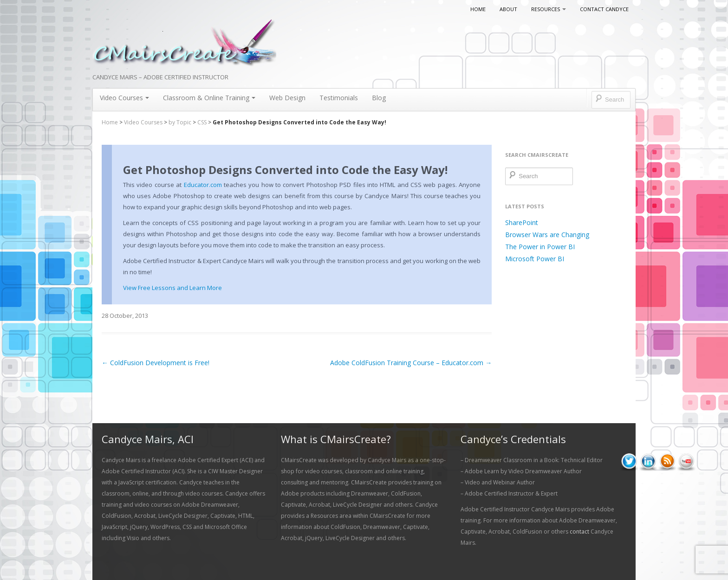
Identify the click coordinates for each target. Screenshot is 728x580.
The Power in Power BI (540, 247)
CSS (202, 122)
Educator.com (203, 185)
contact (579, 532)
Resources (549, 9)
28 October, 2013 (125, 316)
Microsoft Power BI (535, 259)
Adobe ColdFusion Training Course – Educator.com (411, 363)
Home (478, 9)
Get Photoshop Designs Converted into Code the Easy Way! (285, 170)
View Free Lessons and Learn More (172, 288)
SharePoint (522, 222)
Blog (379, 98)
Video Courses (124, 98)
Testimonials (339, 98)
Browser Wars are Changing (547, 235)
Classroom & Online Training (209, 98)
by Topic (180, 122)
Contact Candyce (604, 9)
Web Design (287, 98)
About (508, 9)
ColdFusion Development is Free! (156, 363)
